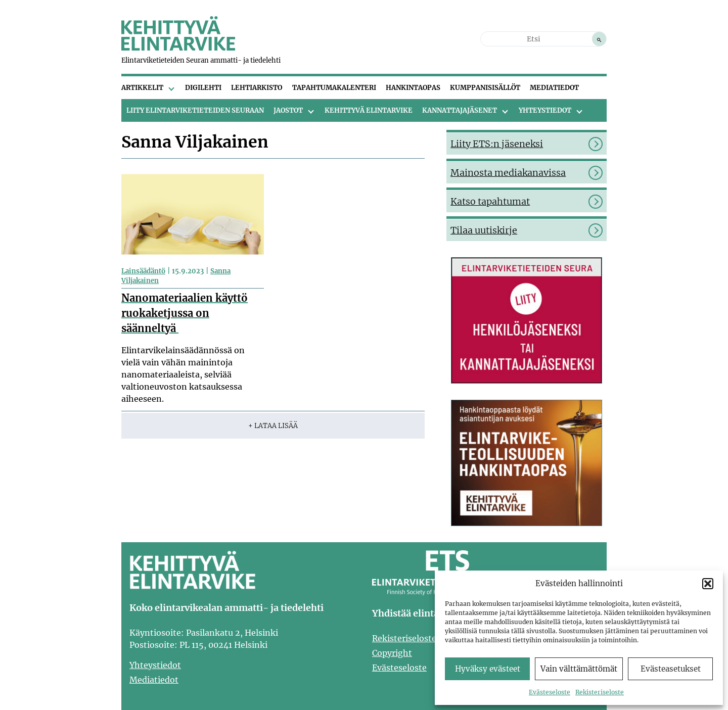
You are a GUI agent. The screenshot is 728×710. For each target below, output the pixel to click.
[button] (708, 584)
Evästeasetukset (671, 669)
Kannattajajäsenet (460, 110)
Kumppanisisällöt (485, 88)
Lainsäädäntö (143, 271)
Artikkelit (142, 88)
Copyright (392, 653)
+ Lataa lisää (273, 426)
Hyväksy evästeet (488, 669)
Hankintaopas (413, 88)
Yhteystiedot (545, 110)
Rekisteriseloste (600, 692)
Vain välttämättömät (579, 669)
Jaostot (288, 110)
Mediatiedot (554, 88)
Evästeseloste (550, 692)
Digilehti (203, 88)
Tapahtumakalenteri (334, 88)
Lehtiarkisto (257, 88)
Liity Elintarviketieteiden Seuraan (195, 110)
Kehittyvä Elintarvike (369, 110)
